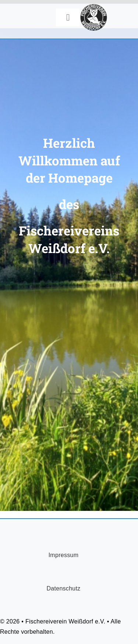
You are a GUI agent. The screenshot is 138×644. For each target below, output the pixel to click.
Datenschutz (63, 588)
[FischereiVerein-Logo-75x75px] (94, 7)
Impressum (64, 555)
